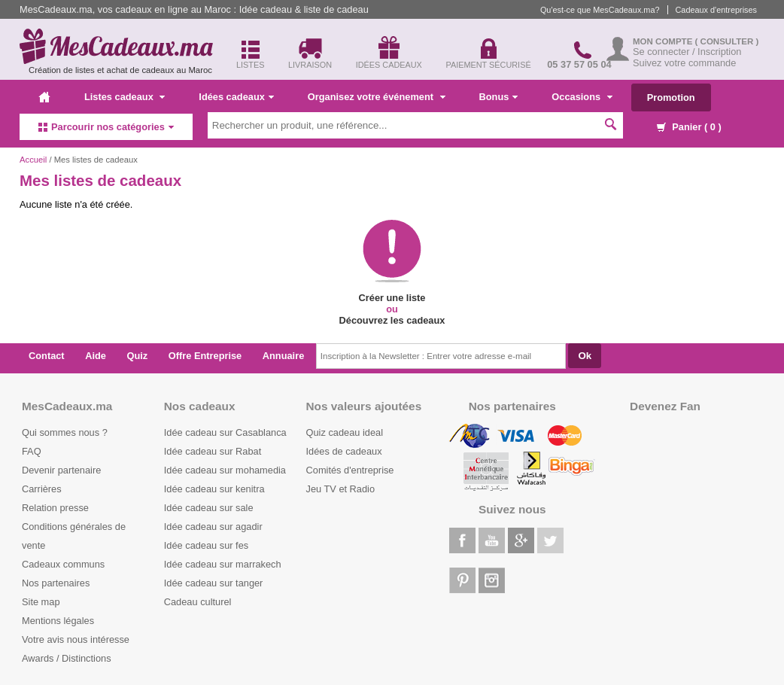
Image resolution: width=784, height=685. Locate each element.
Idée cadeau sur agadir (213, 527)
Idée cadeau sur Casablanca (225, 432)
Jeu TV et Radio (341, 489)
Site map (41, 602)
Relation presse (55, 508)
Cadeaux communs (63, 564)
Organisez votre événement (377, 97)
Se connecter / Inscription (687, 52)
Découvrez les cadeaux (392, 320)
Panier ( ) (689, 127)
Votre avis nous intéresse (76, 639)
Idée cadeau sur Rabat (213, 451)
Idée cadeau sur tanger (214, 583)
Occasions (582, 97)
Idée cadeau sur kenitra (214, 489)
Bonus (499, 97)
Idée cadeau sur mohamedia (225, 470)
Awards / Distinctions (67, 658)
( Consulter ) (727, 41)
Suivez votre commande (684, 63)
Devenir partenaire (61, 470)
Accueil (33, 160)
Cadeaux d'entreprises (716, 10)
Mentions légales (58, 621)
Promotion (671, 97)
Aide (96, 356)
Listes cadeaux (125, 97)
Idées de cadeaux (344, 451)
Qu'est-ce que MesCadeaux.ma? (600, 10)
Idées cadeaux (236, 97)
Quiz (138, 356)
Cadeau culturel (198, 602)
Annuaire (283, 356)
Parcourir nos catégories (106, 127)
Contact (47, 356)
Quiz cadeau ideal (345, 432)
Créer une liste (392, 298)
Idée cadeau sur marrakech (223, 564)
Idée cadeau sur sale (209, 508)
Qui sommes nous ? (65, 432)
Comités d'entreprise (350, 470)
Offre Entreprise (205, 356)
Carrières (42, 489)
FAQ (32, 451)
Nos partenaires (56, 583)
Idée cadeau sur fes (206, 545)
